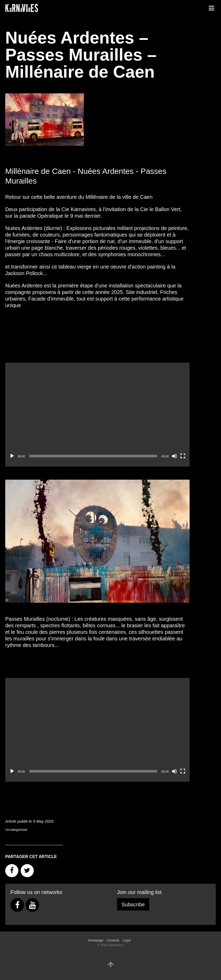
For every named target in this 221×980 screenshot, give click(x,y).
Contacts (113, 940)
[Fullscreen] (183, 456)
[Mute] (174, 456)
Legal (127, 940)
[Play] (12, 456)
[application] (97, 415)
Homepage (96, 940)
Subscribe (133, 904)
